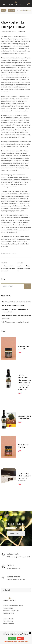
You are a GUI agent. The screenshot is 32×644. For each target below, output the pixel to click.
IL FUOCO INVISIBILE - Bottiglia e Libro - (24, 417)
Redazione (22, 32)
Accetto (12, 638)
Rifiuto (20, 638)
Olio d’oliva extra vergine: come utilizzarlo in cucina (16, 322)
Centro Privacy (7, 642)
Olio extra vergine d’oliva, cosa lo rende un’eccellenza (17, 302)
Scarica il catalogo (16, 533)
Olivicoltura (12, 10)
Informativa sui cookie (23, 642)
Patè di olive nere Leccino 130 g (23, 348)
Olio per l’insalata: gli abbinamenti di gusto (13, 306)
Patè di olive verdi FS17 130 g (23, 446)
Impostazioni (14, 642)
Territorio (14, 253)
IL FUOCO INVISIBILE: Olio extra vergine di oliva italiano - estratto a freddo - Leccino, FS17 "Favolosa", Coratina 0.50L (24, 383)
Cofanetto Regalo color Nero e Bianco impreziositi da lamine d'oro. (24, 477)
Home (3, 10)
